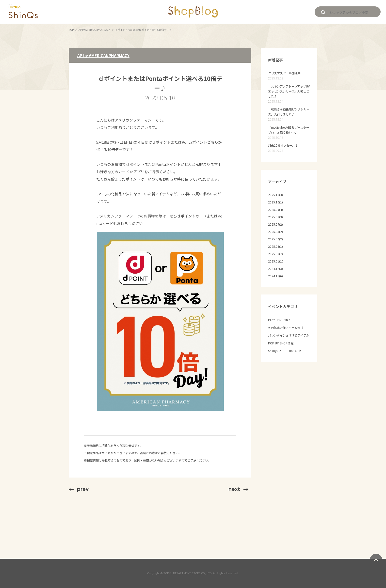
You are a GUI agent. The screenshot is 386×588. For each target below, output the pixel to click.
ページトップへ (376, 560)
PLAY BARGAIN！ (280, 320)
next (238, 489)
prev (79, 489)
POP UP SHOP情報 (281, 343)
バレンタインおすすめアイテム (289, 335)
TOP (71, 30)
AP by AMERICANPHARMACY (94, 30)
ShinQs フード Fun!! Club (285, 351)
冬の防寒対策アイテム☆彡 (286, 328)
